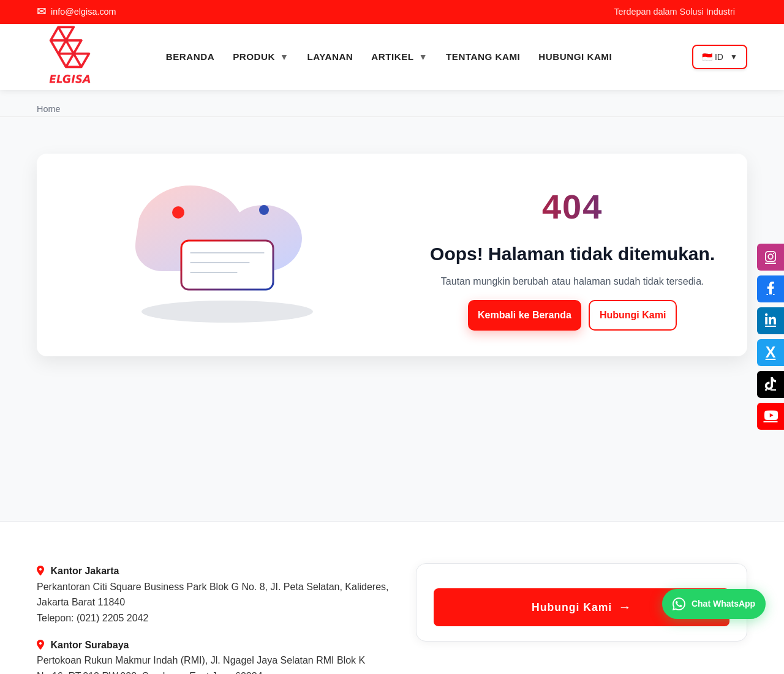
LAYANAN (330, 57)
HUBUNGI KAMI (575, 57)
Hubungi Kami (633, 315)
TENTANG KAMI (483, 57)
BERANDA (190, 57)
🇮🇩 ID (720, 57)
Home (48, 109)
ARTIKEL (392, 57)
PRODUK (254, 57)
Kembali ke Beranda (525, 315)
